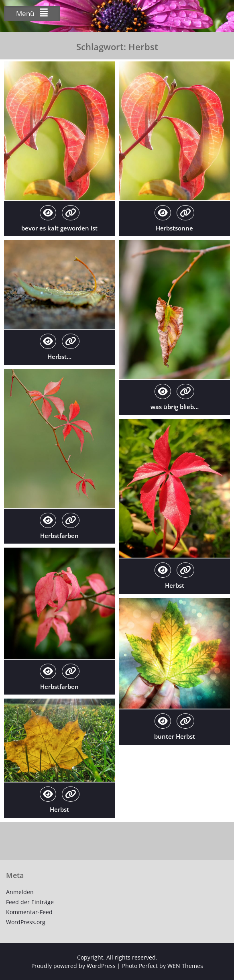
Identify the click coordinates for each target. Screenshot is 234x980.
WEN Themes (185, 966)
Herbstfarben (59, 536)
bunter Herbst (175, 736)
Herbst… (59, 357)
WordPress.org (26, 922)
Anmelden (20, 892)
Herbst (175, 585)
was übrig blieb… (175, 407)
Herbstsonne (174, 228)
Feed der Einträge (30, 902)
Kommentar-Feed (29, 912)
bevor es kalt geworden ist (59, 228)
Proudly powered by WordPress (73, 966)
